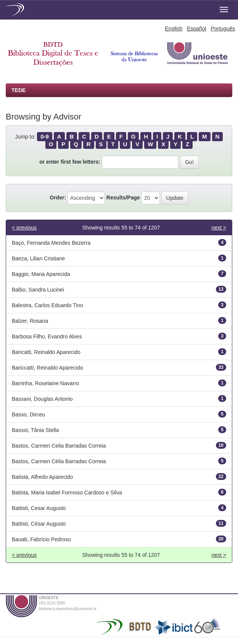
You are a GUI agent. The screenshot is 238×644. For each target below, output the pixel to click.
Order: (58, 198)
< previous (24, 228)
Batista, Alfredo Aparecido (42, 477)
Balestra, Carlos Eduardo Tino (47, 305)
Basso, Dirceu (28, 414)
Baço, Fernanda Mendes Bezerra (51, 243)
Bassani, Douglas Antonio (42, 399)
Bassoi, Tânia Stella (35, 430)
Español (197, 29)
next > (219, 228)
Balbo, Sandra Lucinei (38, 290)
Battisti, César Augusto (39, 524)
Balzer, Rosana (30, 321)
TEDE (18, 90)
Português (223, 29)
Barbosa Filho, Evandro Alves (47, 336)
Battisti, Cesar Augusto (39, 508)
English (174, 29)
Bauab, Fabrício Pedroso (41, 539)
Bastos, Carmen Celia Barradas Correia (59, 446)
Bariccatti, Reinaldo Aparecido (47, 368)
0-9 (45, 136)
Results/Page (123, 198)
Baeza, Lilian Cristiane (38, 258)
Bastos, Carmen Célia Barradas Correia (59, 461)
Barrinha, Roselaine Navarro (46, 383)
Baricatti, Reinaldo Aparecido (46, 352)
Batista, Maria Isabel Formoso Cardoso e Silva (67, 493)
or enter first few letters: (70, 162)
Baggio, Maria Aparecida (41, 274)
